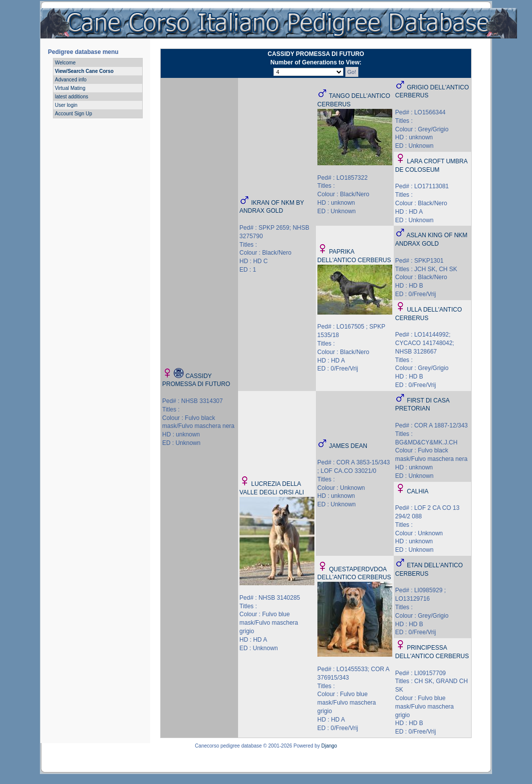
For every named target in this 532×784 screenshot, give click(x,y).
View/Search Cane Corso (84, 71)
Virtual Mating (70, 88)
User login (66, 105)
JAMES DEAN (348, 446)
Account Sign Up (74, 114)
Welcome (65, 63)
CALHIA (417, 491)
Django (329, 746)
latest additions (72, 97)
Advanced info (71, 80)
